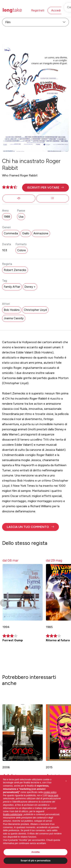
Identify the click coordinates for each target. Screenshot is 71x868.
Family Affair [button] (12, 287)
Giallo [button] (26, 233)
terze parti (53, 795)
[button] (45, 188)
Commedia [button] (11, 233)
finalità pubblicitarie (13, 814)
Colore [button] (22, 250)
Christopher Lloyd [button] (35, 310)
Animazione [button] (41, 233)
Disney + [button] (30, 287)
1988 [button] (7, 217)
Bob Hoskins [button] (12, 310)
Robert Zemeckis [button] (15, 270)
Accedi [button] (56, 10)
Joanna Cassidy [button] (14, 318)
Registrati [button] (38, 10)
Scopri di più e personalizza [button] (35, 861)
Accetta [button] (35, 852)
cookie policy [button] (50, 792)
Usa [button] (21, 217)
